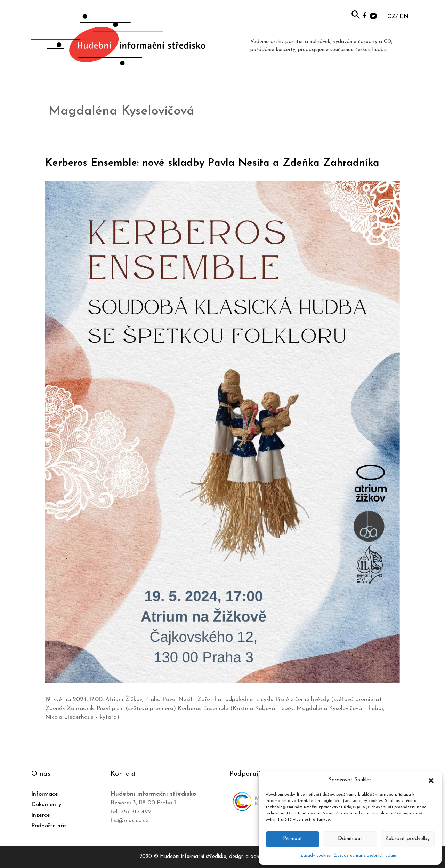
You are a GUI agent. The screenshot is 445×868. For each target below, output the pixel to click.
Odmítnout (350, 839)
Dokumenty (46, 804)
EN (404, 17)
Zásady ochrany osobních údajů (365, 855)
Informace (45, 794)
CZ (391, 17)
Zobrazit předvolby (407, 839)
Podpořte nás (49, 826)
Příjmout (293, 839)
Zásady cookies (315, 855)
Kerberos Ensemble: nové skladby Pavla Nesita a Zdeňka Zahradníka (212, 163)
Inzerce (41, 815)
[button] (431, 780)
